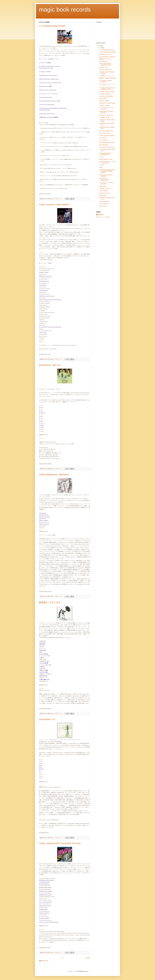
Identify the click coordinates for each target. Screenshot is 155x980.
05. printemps (42, 413)
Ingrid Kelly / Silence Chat (106, 131)
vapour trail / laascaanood (106, 96)
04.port (40, 765)
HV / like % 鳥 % (104, 140)
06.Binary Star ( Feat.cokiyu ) (45, 276)
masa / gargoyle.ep (104, 201)
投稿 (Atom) (45, 961)
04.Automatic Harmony (44, 884)
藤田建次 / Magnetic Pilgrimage (108, 78)
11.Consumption (43, 285)
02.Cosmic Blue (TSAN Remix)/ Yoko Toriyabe (49, 66)
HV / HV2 (102, 165)
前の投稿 (87, 958)
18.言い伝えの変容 (43, 672)
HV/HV (101, 167)
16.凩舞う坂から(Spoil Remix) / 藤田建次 (49, 117)
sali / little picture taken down (107, 143)
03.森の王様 (42, 645)
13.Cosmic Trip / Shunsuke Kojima (47, 105)
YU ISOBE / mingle (104, 117)
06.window (41, 769)
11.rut (40, 778)
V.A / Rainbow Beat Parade (52, 26)
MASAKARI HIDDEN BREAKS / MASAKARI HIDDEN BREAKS (107, 171)
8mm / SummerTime (105, 133)
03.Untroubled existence (44, 882)
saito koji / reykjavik (104, 101)
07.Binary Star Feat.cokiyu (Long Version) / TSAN (50, 83)
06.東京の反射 (42, 650)
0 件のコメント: (59, 199)
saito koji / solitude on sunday (107, 92)
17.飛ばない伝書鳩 (43, 670)
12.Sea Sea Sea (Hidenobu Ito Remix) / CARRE (49, 101)
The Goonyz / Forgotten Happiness (106, 81)
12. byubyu (41, 426)
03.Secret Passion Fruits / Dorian (46, 68)
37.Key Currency (43, 333)
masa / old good (103, 191)
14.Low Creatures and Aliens (45, 902)
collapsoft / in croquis (105, 189)
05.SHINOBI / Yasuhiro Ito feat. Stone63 (48, 75)
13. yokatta (41, 427)
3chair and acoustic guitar (45, 517)
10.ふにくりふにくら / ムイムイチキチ (48, 94)
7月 (101, 48)
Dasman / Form (103, 67)
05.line (40, 767)
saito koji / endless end (105, 70)
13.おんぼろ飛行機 (43, 663)
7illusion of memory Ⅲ (44, 524)
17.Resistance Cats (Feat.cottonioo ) (47, 296)
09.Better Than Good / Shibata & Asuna (48, 90)
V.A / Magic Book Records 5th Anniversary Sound (107, 89)
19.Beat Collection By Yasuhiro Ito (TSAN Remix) (50, 300)
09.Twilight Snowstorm (44, 281)
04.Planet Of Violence (44, 272)
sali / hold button (104, 145)
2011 (100, 46)
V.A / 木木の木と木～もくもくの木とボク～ (107, 108)
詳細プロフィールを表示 (103, 217)
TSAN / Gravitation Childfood (107, 136)
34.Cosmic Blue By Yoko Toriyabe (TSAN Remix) (50, 327)
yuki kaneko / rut (47, 719)
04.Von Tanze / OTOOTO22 (45, 72)
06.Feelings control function (45, 887)
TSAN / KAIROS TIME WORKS (54, 205)
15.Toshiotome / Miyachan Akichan (47, 114)
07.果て (41, 652)
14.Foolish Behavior (43, 291)
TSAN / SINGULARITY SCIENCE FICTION (60, 843)
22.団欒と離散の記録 (44, 680)
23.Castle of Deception (44, 918)
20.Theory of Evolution (44, 913)
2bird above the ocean (44, 515)
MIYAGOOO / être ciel (50, 365)
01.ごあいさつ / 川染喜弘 (45, 63)
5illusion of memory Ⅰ (44, 520)
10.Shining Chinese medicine (45, 895)
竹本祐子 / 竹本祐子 (104, 105)
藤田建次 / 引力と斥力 (50, 602)
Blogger (86, 971)
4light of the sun (43, 519)
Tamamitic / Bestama (105, 94)
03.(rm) (41, 763)
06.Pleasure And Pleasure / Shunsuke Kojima (49, 79)
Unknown (101, 215)
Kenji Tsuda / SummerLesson (107, 147)
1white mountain (43, 513)
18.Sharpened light (43, 909)
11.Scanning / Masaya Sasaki (45, 97)
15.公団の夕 (42, 667)
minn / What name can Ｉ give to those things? (107, 162)
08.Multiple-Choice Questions (46, 891)
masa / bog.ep (103, 206)
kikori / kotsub (103, 99)
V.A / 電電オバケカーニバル (107, 76)
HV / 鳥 (101, 157)
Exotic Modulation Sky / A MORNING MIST (106, 154)
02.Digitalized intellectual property (47, 880)
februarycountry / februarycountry (104, 179)
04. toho (41, 411)
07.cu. (40, 771)
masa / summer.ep (104, 204)
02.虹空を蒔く (42, 643)
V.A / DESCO (103, 138)
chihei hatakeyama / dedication (54, 475)
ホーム (62, 958)
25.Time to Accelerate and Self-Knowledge (48, 922)
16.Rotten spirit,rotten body (45, 906)
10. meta (41, 422)
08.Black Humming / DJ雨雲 (45, 86)
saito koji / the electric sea (106, 115)
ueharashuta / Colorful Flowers (107, 103)
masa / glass (103, 195)
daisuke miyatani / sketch (106, 159)
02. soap (41, 407)
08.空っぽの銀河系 (43, 654)
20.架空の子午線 (43, 676)
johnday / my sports (104, 193)
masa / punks (103, 186)
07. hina (41, 416)
